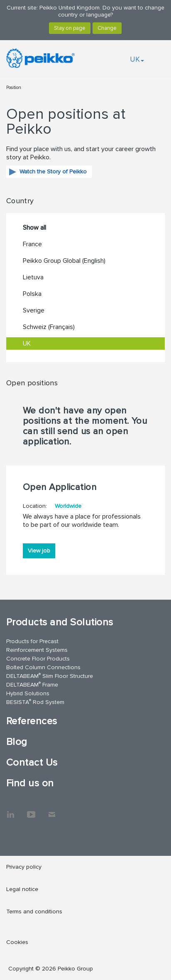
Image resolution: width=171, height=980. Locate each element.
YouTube (31, 810)
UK (137, 59)
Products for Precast (32, 641)
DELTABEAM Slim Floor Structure (50, 676)
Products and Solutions (60, 622)
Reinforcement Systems (37, 650)
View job (39, 551)
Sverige (34, 310)
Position (14, 88)
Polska (32, 294)
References (32, 721)
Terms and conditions (34, 912)
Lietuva (33, 277)
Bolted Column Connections (43, 667)
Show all (34, 228)
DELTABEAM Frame (32, 684)
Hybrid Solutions (28, 693)
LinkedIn (10, 810)
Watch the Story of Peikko (53, 172)
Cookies (17, 942)
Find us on (30, 783)
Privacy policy (24, 867)
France (32, 244)
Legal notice (22, 889)
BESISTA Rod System (35, 702)
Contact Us (32, 763)
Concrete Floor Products (38, 659)
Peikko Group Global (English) (64, 261)
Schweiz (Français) (49, 327)
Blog (17, 742)
